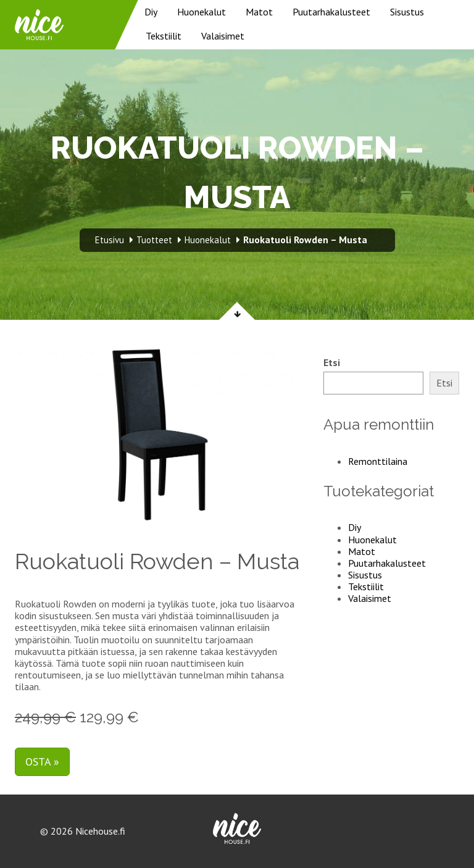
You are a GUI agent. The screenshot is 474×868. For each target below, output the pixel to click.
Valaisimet (223, 36)
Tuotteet (154, 240)
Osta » (42, 762)
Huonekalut (202, 12)
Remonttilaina (378, 461)
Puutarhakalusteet (331, 12)
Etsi (332, 363)
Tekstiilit (164, 36)
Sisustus (407, 12)
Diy (151, 12)
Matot (259, 12)
